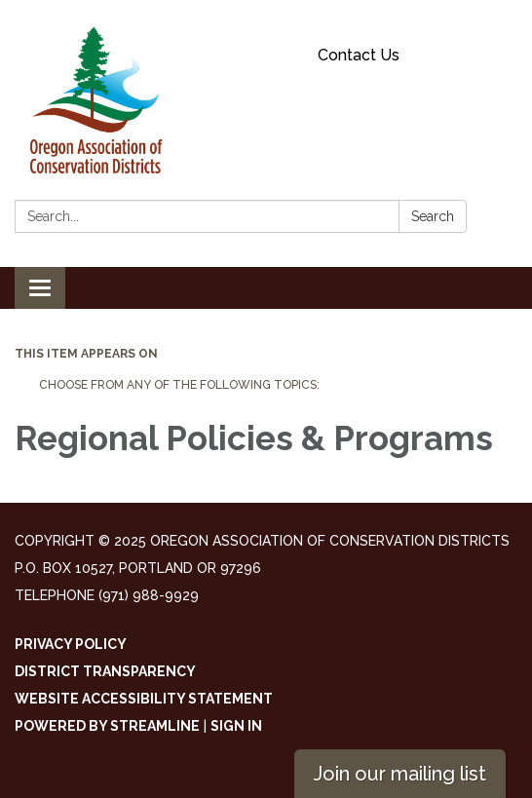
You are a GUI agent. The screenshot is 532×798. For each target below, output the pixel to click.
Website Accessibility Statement (144, 699)
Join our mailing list (400, 774)
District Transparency (105, 671)
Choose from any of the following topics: (179, 385)
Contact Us (359, 55)
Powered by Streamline (107, 726)
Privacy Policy (71, 644)
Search (433, 216)
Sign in (236, 726)
